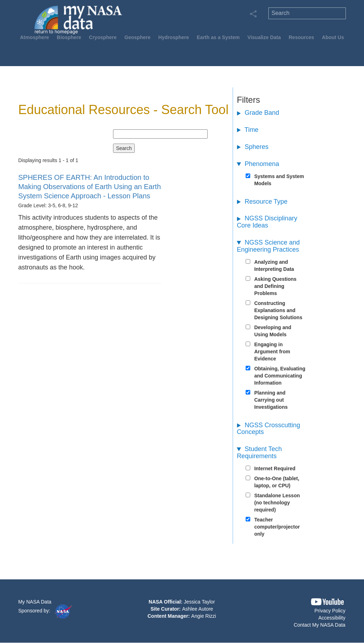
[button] (327, 602)
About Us (333, 37)
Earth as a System (218, 37)
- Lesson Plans (89, 187)
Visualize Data (264, 37)
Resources (301, 37)
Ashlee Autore (197, 609)
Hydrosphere (173, 37)
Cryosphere (103, 37)
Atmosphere (34, 37)
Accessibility (332, 618)
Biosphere (69, 37)
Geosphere (137, 37)
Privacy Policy (330, 611)
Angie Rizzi (204, 616)
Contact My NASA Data (320, 625)
